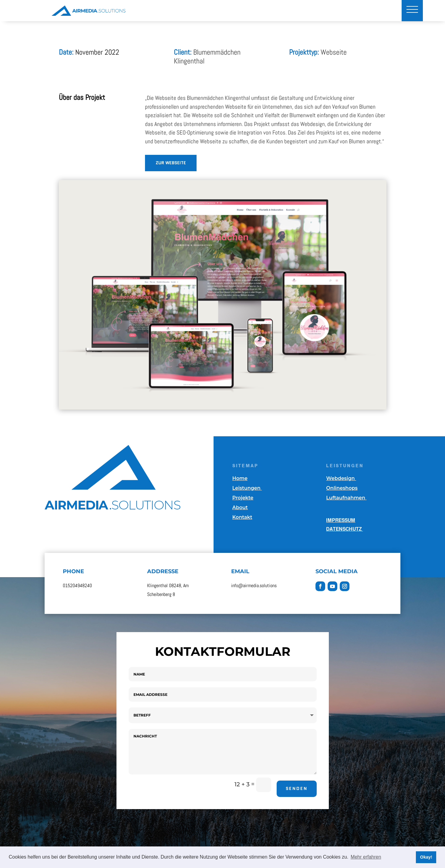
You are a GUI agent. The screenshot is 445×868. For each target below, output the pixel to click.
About (240, 507)
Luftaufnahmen (346, 498)
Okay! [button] (426, 857)
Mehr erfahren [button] (366, 857)
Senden (297, 788)
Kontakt (242, 517)
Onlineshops (342, 488)
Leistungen (247, 488)
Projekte (243, 498)
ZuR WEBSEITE (171, 163)
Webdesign (341, 478)
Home (240, 478)
